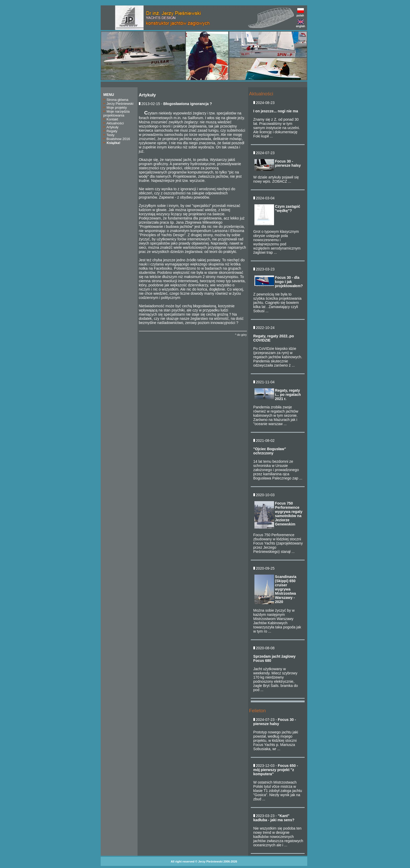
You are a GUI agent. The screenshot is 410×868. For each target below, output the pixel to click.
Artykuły (111, 127)
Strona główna (116, 100)
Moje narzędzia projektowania (116, 113)
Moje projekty (115, 108)
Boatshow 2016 (117, 139)
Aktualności (113, 123)
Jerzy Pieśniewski (118, 104)
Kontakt (111, 119)
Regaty (110, 131)
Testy (109, 135)
